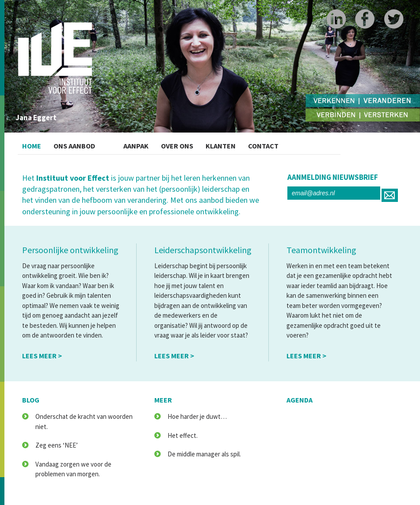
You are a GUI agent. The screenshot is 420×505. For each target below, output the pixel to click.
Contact (295, 144)
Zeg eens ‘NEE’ (57, 445)
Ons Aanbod (85, 144)
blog (31, 400)
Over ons (193, 144)
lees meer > (42, 356)
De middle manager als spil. (204, 454)
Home (34, 144)
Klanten (245, 144)
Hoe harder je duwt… (197, 416)
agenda (300, 400)
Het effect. (183, 435)
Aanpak (145, 144)
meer (163, 400)
